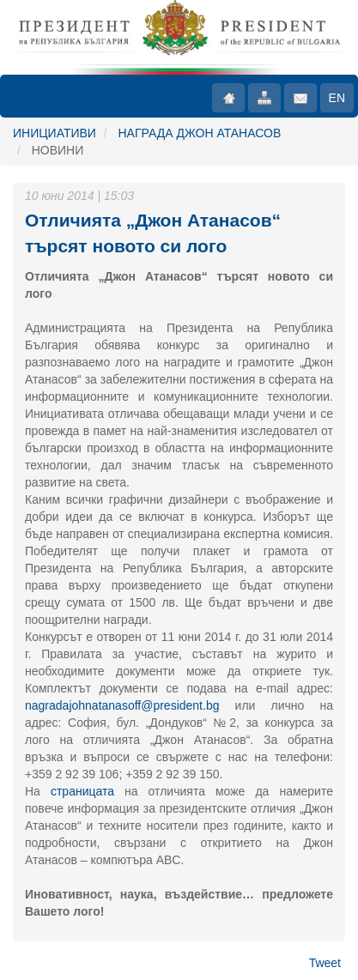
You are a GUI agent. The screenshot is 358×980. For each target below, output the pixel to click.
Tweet (325, 963)
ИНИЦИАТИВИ (55, 133)
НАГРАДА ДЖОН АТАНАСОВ (199, 133)
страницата (82, 791)
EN (337, 98)
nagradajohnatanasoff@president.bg (122, 705)
